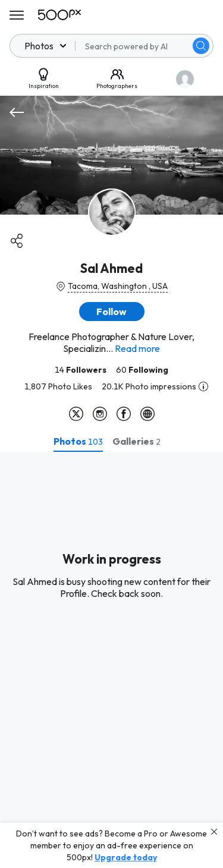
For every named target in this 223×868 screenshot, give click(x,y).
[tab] (78, 441)
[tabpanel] (111, 660)
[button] (112, 312)
